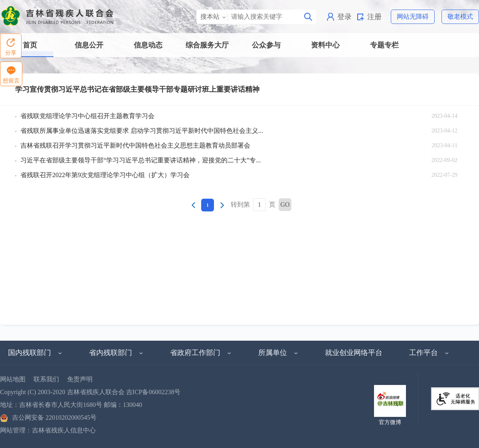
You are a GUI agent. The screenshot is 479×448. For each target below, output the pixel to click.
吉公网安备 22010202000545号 (48, 417)
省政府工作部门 (201, 353)
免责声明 (80, 379)
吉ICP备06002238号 (153, 392)
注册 (374, 17)
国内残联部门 (35, 353)
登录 (344, 17)
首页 (30, 45)
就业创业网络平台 (354, 353)
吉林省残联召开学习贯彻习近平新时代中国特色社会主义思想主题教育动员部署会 (135, 145)
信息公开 (89, 45)
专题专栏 (384, 45)
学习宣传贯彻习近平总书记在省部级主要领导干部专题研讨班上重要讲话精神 (137, 89)
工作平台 (429, 353)
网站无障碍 (413, 17)
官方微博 (390, 422)
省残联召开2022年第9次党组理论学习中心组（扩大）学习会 (105, 175)
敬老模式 (460, 17)
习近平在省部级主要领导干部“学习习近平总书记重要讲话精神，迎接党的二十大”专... (141, 160)
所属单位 (278, 353)
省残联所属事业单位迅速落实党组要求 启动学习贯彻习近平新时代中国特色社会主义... (142, 131)
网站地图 (13, 379)
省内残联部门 (116, 353)
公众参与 (266, 45)
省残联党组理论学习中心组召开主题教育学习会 (87, 116)
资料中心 (325, 45)
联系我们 (46, 379)
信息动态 (148, 45)
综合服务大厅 (207, 45)
